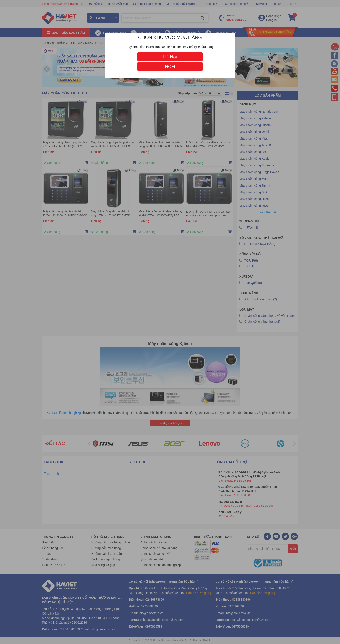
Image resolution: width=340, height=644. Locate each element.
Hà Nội (170, 57)
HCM (170, 67)
